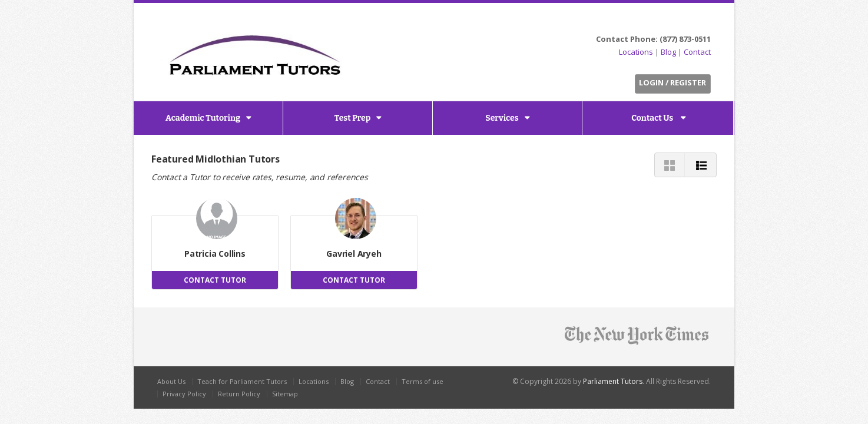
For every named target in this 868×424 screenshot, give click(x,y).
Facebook (673, 21)
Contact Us (653, 118)
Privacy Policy (184, 394)
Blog (668, 52)
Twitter (660, 21)
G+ (703, 21)
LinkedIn (687, 21)
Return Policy (239, 394)
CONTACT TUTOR (215, 280)
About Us (171, 381)
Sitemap (285, 394)
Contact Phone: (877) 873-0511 (653, 39)
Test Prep (353, 118)
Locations (636, 52)
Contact (697, 52)
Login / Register (672, 82)
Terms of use (423, 381)
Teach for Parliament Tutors (242, 381)
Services (502, 118)
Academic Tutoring (203, 118)
